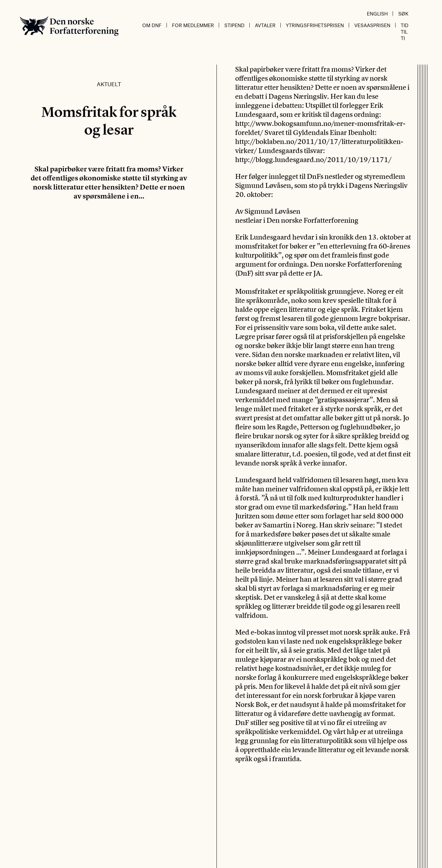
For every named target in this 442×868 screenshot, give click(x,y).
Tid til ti (405, 32)
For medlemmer (193, 25)
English (377, 14)
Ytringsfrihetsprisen (315, 25)
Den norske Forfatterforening (69, 26)
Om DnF (152, 25)
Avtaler (265, 25)
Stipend (234, 25)
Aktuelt (109, 84)
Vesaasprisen (372, 25)
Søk (403, 14)
